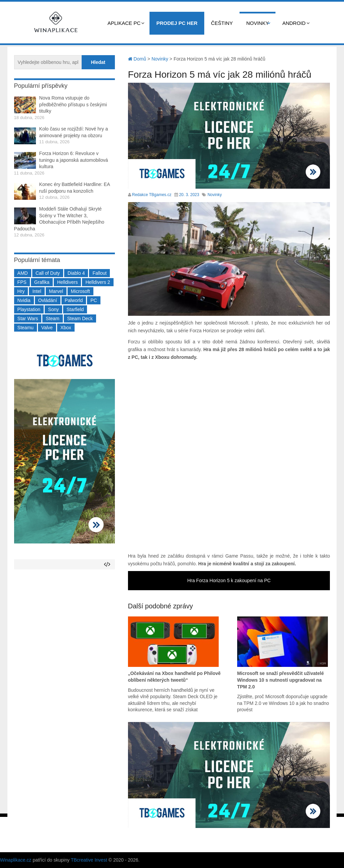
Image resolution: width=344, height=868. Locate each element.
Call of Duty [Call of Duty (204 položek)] (48, 273)
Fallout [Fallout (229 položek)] (99, 273)
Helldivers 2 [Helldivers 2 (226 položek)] (98, 282)
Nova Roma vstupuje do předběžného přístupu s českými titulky (73, 104)
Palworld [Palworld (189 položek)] (74, 300)
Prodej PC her (177, 23)
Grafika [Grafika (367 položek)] (42, 282)
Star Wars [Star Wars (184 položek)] (28, 318)
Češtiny (222, 23)
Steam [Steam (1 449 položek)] (52, 318)
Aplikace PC (124, 23)
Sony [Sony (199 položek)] (53, 309)
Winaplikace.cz (16, 860)
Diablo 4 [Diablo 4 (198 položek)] (76, 273)
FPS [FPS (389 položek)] (22, 282)
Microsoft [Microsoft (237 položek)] (80, 291)
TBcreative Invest (89, 860)
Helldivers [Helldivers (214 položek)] (67, 282)
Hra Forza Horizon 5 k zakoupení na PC (229, 580)
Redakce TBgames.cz (152, 195)
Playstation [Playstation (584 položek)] (29, 309)
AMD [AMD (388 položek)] (23, 273)
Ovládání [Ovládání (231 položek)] (48, 300)
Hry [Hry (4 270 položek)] (21, 291)
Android (294, 23)
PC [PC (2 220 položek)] (94, 300)
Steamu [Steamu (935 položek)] (26, 328)
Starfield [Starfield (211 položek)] (75, 309)
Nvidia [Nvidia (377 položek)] (24, 300)
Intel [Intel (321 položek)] (37, 291)
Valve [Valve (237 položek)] (47, 328)
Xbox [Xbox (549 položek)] (66, 328)
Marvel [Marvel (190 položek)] (56, 291)
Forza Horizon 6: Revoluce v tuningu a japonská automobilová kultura (74, 160)
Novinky (258, 23)
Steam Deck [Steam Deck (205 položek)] (80, 318)
